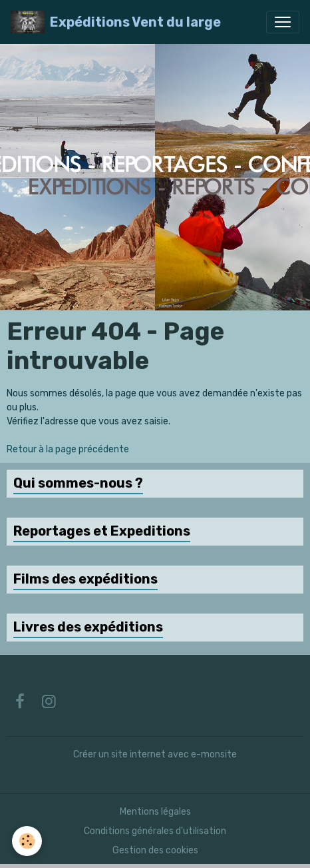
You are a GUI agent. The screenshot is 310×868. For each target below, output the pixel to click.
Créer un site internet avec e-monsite (155, 754)
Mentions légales (155, 812)
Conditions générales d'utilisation (155, 831)
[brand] (116, 22)
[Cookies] (27, 841)
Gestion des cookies (155, 850)
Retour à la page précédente (68, 449)
